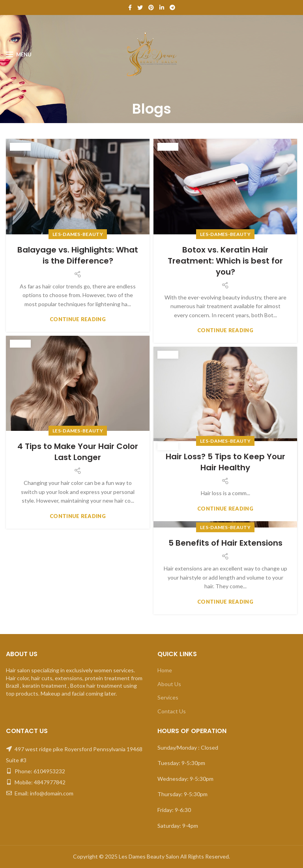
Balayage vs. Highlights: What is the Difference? (78, 255)
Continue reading (78, 319)
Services (168, 697)
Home (165, 670)
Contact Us (172, 711)
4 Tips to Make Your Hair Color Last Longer (78, 452)
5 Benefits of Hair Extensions (225, 543)
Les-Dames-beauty (78, 234)
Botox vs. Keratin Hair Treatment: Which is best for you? (225, 261)
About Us (169, 684)
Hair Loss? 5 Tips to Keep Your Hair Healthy (225, 462)
